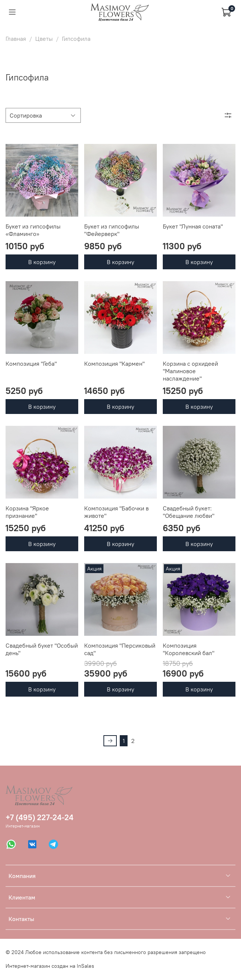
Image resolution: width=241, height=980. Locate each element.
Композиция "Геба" (31, 364)
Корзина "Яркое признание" (27, 512)
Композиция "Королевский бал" (189, 649)
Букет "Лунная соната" (193, 226)
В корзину (42, 262)
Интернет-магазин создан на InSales (50, 966)
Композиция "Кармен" (114, 364)
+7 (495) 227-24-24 (39, 817)
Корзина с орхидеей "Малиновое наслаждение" (190, 371)
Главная (16, 39)
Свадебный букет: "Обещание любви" (189, 512)
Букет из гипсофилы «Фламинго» (33, 230)
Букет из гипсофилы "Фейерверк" (112, 230)
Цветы (44, 39)
